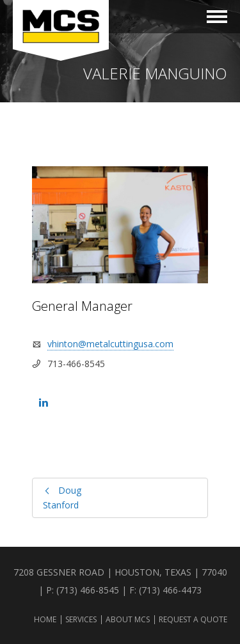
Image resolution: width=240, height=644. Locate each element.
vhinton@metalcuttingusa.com (110, 344)
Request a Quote (193, 619)
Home (45, 619)
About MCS (128, 619)
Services (81, 619)
